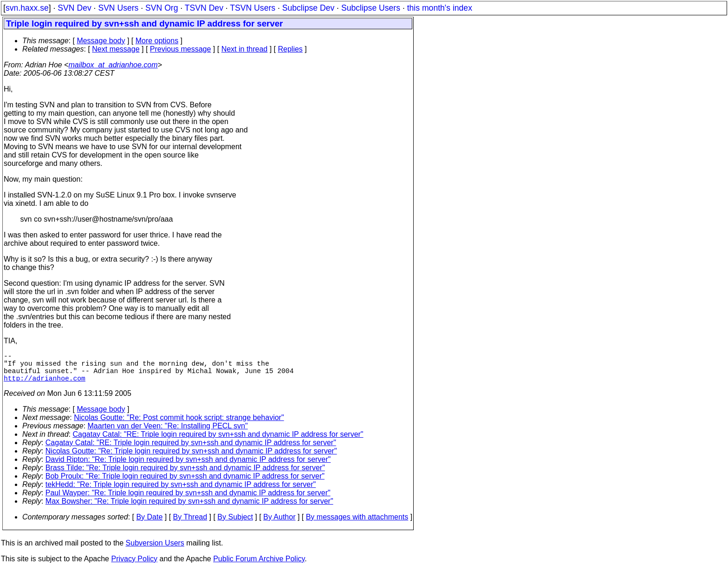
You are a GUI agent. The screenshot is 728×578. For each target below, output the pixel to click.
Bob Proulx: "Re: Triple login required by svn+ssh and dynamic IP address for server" (185, 483)
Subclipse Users (371, 8)
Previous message (181, 49)
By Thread (190, 524)
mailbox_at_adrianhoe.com (113, 65)
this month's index (440, 8)
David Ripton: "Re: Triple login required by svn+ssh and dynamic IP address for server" (188, 467)
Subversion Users (155, 550)
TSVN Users (253, 8)
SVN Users (118, 8)
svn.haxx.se (27, 8)
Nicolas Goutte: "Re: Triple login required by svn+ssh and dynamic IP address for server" (191, 458)
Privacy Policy (134, 566)
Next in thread (245, 49)
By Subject (235, 524)
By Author (279, 524)
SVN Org (162, 8)
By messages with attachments (357, 524)
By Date (149, 524)
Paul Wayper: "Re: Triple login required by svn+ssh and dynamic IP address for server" (188, 500)
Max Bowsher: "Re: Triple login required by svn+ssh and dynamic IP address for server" (189, 509)
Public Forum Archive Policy (259, 566)
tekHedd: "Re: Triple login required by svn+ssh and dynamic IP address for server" (181, 492)
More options (157, 41)
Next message (116, 49)
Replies (290, 49)
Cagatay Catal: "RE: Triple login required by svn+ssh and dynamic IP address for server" (218, 442)
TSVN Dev (204, 8)
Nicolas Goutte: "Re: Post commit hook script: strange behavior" (179, 425)
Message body (101, 41)
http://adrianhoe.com (45, 385)
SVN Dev (74, 8)
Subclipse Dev (308, 8)
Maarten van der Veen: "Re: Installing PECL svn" (168, 433)
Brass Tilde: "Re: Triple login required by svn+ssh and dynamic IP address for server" (185, 475)
